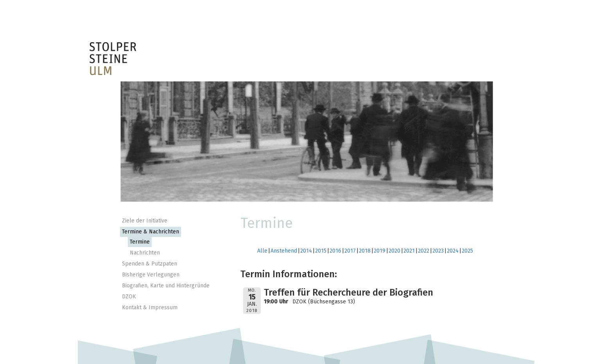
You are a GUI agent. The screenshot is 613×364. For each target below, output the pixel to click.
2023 (438, 251)
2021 (409, 251)
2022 (424, 251)
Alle (262, 251)
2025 (467, 251)
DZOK (129, 297)
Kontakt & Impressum (150, 308)
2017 (350, 251)
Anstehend (284, 251)
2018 (365, 251)
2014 (306, 251)
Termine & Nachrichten (151, 232)
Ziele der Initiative (145, 221)
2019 (380, 251)
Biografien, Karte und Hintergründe (166, 286)
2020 (394, 251)
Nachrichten (145, 253)
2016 (335, 251)
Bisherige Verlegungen (151, 275)
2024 (453, 251)
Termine (140, 242)
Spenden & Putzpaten (150, 264)
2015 (321, 251)
